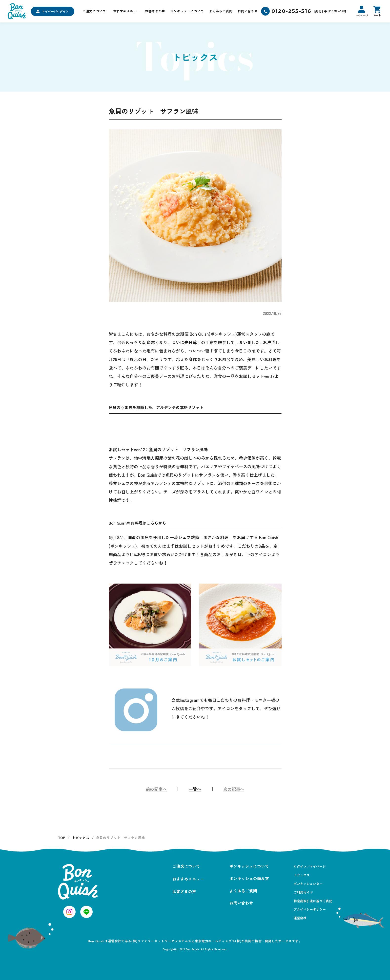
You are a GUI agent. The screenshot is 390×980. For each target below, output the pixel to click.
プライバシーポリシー (310, 909)
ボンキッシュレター (308, 884)
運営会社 (300, 918)
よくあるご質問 (221, 11)
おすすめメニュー (127, 11)
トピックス (81, 838)
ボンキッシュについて (187, 11)
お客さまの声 (155, 11)
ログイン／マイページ (310, 866)
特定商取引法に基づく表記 (313, 901)
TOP (62, 838)
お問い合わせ (248, 11)
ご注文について (94, 11)
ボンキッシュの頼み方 (249, 878)
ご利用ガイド (303, 892)
